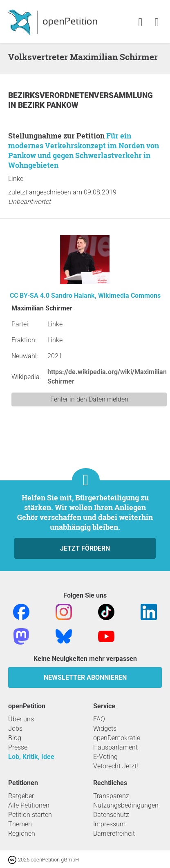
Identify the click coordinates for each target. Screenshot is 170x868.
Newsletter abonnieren (85, 677)
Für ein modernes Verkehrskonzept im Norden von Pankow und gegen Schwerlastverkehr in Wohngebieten (84, 150)
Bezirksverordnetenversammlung (81, 95)
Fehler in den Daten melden (89, 399)
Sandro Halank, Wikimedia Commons (106, 296)
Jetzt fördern (85, 548)
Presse (18, 747)
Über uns (21, 719)
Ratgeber (21, 796)
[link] (157, 23)
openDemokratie (117, 738)
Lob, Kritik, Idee (31, 757)
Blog (15, 738)
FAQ (99, 719)
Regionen (22, 833)
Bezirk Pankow (48, 105)
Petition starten (30, 815)
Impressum (109, 824)
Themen (20, 824)
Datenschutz (111, 815)
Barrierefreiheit (114, 833)
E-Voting (105, 757)
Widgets (105, 729)
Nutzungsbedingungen (126, 805)
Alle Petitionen (29, 805)
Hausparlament (115, 747)
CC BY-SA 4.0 (30, 296)
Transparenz (111, 796)
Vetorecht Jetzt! (116, 766)
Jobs (15, 729)
